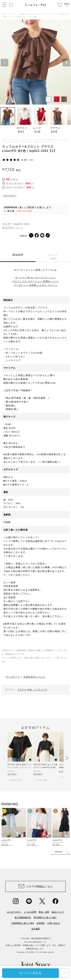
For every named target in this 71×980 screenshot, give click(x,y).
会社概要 (36, 929)
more (59, 852)
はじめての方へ (14, 912)
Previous (5, 63)
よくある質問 (30, 912)
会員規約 (41, 923)
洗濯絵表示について (34, 677)
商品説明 (18, 255)
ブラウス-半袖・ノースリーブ (32, 690)
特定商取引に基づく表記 (45, 917)
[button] (5, 758)
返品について (58, 912)
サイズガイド (13, 677)
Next (66, 63)
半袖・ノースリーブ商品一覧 (14, 17)
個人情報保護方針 (23, 917)
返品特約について (13, 228)
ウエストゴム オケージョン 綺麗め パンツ (35, 281)
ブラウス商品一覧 (61, 14)
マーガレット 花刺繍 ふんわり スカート (36, 285)
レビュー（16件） (53, 257)
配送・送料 (44, 912)
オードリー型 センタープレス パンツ (35, 277)
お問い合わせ (54, 923)
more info (16, 780)
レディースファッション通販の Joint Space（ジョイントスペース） (27, 14)
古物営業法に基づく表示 (23, 923)
